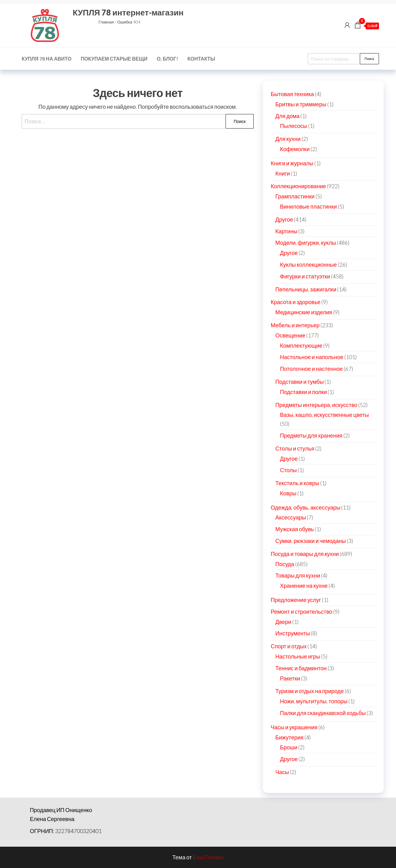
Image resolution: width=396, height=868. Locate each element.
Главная (106, 22)
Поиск (369, 59)
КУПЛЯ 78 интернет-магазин (128, 12)
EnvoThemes (208, 857)
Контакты (201, 59)
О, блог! (168, 59)
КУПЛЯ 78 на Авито (47, 59)
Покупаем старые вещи (114, 59)
